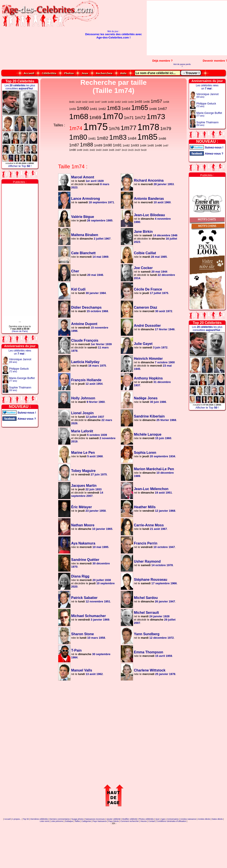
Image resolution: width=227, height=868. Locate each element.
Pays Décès (114, 821)
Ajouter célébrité (113, 819)
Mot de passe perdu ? (182, 65)
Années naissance (188, 819)
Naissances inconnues (95, 819)
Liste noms (44, 821)
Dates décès (217, 819)
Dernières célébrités (39, 819)
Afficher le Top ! (20, 166)
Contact (152, 821)
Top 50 (26, 819)
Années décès (204, 819)
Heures (144, 821)
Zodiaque (69, 821)
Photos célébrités (146, 819)
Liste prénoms (57, 821)
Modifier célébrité (130, 819)
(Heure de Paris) (20, 331)
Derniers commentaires (60, 819)
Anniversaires (173, 819)
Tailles (77, 821)
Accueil (7, 819)
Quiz (157, 819)
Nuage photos (77, 819)
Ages (163, 819)
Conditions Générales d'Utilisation (172, 821)
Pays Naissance (100, 821)
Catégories (86, 821)
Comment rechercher (130, 821)
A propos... (17, 819)
